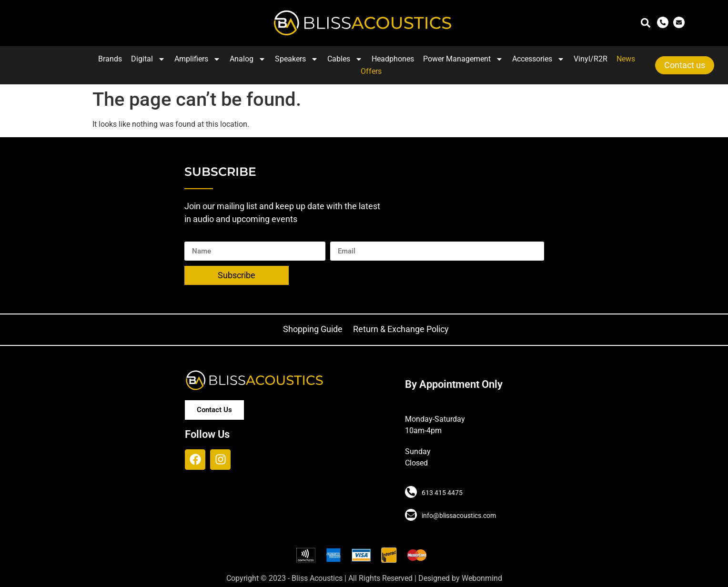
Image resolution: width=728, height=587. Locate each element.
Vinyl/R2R (591, 59)
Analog (248, 59)
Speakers (297, 59)
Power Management (463, 59)
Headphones (393, 59)
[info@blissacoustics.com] (410, 515)
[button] (646, 23)
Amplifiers (197, 59)
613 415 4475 (441, 493)
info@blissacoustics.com (457, 516)
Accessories (538, 59)
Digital (148, 59)
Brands (110, 59)
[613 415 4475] (410, 492)
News (626, 59)
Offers (371, 71)
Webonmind (482, 578)
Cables (345, 59)
